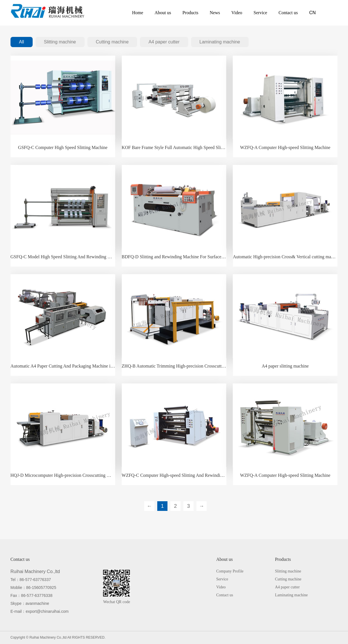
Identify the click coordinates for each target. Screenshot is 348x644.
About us (163, 13)
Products (190, 13)
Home (138, 13)
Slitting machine (60, 42)
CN (312, 13)
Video (237, 13)
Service (260, 13)
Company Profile (230, 571)
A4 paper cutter (164, 42)
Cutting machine (112, 42)
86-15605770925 (41, 588)
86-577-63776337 (35, 580)
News (215, 13)
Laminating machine (220, 42)
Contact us (288, 13)
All (22, 42)
